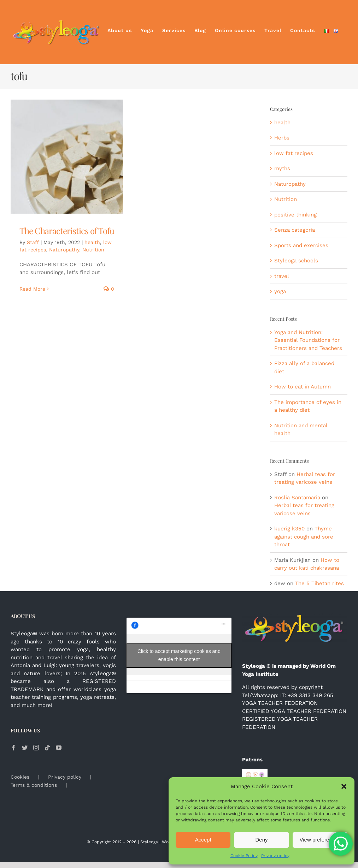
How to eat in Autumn (303, 387)
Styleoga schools (296, 261)
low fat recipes (294, 153)
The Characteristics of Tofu (67, 231)
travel (282, 276)
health (92, 242)
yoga (280, 291)
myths (282, 168)
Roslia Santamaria (297, 498)
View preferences (320, 840)
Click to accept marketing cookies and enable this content (179, 655)
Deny (261, 840)
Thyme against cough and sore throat (304, 537)
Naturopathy (64, 250)
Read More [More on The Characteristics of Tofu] (32, 289)
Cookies (20, 777)
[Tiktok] (47, 748)
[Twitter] (25, 748)
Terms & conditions (34, 785)
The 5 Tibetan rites (319, 583)
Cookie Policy (244, 856)
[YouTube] (59, 748)
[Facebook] (13, 748)
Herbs (282, 138)
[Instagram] (36, 748)
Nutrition (93, 250)
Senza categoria (295, 230)
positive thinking (295, 215)
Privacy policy (275, 856)
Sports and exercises (301, 245)
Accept (203, 840)
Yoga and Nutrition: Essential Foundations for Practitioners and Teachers (308, 340)
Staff (33, 242)
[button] (344, 786)
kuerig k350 (289, 529)
